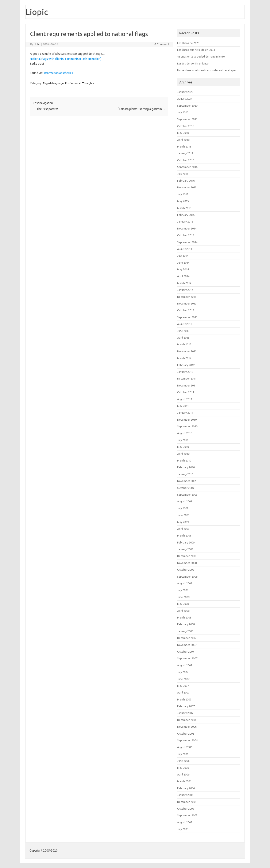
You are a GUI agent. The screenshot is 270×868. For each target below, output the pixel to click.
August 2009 (185, 501)
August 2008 (185, 583)
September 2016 (187, 167)
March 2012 (184, 358)
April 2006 (183, 774)
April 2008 (183, 611)
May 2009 (183, 522)
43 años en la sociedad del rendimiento (201, 56)
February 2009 (186, 542)
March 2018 (184, 146)
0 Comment (162, 44)
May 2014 (183, 269)
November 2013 (187, 303)
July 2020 (183, 112)
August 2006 (185, 747)
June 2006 (183, 761)
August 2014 (185, 249)
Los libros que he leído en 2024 (196, 50)
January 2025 (185, 92)
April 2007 (183, 692)
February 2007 (186, 706)
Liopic (37, 12)
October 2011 (186, 392)
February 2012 (186, 365)
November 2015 (187, 187)
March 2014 (184, 283)
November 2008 (187, 563)
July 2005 (183, 829)
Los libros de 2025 (188, 43)
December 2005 (187, 802)
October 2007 (186, 652)
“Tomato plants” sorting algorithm (141, 109)
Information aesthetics (58, 73)
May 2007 (183, 686)
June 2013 (183, 331)
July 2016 (183, 174)
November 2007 (187, 645)
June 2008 (183, 597)
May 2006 (183, 768)
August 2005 (185, 822)
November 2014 (187, 228)
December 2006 (187, 720)
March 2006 (184, 781)
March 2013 (184, 344)
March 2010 (184, 460)
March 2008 (184, 617)
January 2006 (185, 795)
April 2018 (183, 140)
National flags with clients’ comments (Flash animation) (66, 59)
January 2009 (185, 549)
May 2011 (183, 406)
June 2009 (183, 515)
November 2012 (187, 351)
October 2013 (186, 310)
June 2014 (183, 263)
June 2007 (183, 679)
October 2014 (186, 235)
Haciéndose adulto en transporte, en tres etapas (207, 70)
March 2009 (184, 535)
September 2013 (187, 317)
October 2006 (186, 734)
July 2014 (183, 256)
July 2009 (183, 508)
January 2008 (185, 631)
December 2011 (187, 378)
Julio (37, 44)
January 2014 (185, 290)
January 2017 (185, 153)
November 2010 (187, 420)
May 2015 (183, 201)
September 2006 (187, 740)
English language (53, 83)
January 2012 (185, 372)
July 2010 (183, 440)
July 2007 (183, 672)
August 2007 (185, 665)
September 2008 (187, 577)
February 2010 (186, 467)
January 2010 (185, 474)
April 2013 (183, 338)
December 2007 (187, 638)
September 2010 (187, 426)
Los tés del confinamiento (193, 63)
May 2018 (183, 133)
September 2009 (187, 495)
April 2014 (183, 276)
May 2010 (183, 447)
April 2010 (183, 454)
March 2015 (184, 208)
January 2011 (185, 413)
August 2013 (185, 324)
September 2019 (187, 119)
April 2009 (183, 529)
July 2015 (183, 194)
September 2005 (187, 815)
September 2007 (187, 658)
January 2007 (185, 713)
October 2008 (186, 570)
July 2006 (183, 754)
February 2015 (186, 215)
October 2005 (186, 809)
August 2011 (185, 399)
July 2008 (183, 590)
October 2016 (186, 160)
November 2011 (187, 385)
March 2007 (184, 699)
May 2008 (183, 604)
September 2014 (187, 242)
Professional (73, 83)
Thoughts (88, 83)
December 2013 (187, 297)
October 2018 (186, 126)
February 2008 (186, 624)
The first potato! (45, 109)
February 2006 (186, 788)
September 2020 (187, 106)
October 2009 (186, 488)
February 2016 (186, 181)
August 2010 (185, 433)
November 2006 (187, 727)
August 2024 (185, 99)
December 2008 (187, 556)
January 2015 (185, 221)
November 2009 (187, 481)
